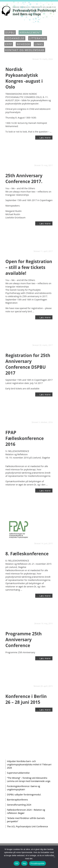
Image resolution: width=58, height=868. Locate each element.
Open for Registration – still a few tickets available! (29, 267)
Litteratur (38, 38)
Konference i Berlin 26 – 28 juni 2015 (26, 699)
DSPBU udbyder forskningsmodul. (24, 795)
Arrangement (30, 33)
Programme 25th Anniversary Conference (24, 639)
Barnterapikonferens (17, 800)
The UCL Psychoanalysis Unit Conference (27, 826)
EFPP (9, 44)
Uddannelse (15, 38)
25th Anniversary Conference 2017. (24, 178)
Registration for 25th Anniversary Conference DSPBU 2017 (28, 364)
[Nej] (54, 857)
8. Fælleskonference (27, 554)
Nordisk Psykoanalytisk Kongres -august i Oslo (24, 78)
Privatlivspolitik (38, 863)
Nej (24, 863)
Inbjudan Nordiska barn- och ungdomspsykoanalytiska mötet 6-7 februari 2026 (29, 764)
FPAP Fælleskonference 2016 (25, 438)
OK (17, 863)
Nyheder (23, 44)
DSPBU (10, 33)
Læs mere (45, 138)
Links (39, 44)
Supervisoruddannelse (18, 773)
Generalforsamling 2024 (19, 805)
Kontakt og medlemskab (25, 50)
